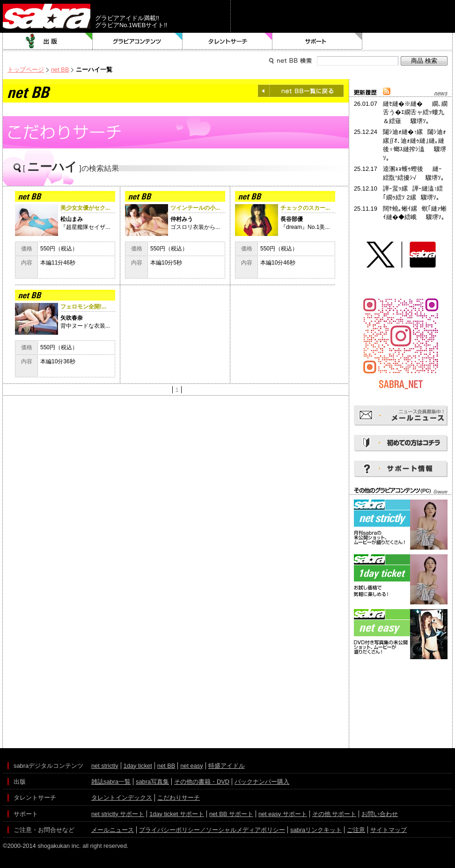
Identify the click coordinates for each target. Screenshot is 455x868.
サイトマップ (389, 830)
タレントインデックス (122, 798)
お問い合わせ (380, 814)
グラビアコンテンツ (138, 41)
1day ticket (138, 766)
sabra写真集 (152, 782)
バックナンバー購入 (262, 782)
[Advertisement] (401, 704)
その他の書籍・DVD (202, 782)
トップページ (26, 70)
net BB (60, 70)
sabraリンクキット (316, 830)
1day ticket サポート (177, 814)
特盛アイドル (227, 766)
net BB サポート (231, 814)
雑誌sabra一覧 (111, 782)
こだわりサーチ (179, 798)
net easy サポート (283, 814)
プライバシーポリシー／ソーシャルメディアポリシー (212, 830)
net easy (191, 766)
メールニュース (113, 830)
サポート (317, 41)
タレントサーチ (227, 41)
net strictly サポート (118, 814)
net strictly (105, 766)
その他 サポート (334, 814)
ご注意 (356, 830)
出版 (48, 41)
